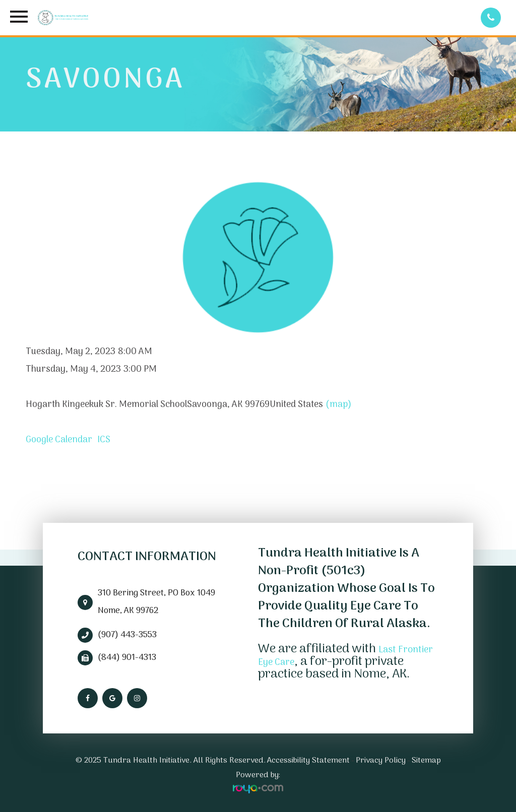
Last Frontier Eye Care (330, 655)
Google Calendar (59, 440)
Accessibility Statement (308, 761)
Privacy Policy (381, 761)
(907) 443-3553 (127, 635)
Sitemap (426, 761)
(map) (339, 405)
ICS (104, 440)
